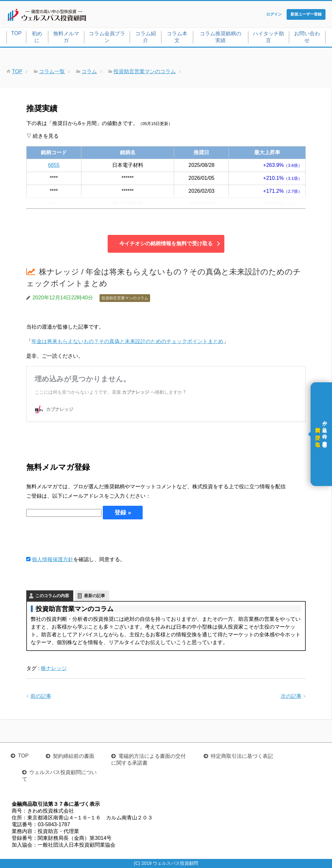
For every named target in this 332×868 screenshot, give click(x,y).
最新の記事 (95, 596)
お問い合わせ (307, 37)
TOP (16, 33)
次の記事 (291, 696)
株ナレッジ (54, 668)
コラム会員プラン (107, 37)
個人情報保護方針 (53, 559)
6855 (54, 165)
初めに (37, 37)
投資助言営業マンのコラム (125, 298)
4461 (54, 204)
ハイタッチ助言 (268, 37)
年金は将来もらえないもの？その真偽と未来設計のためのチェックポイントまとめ (127, 341)
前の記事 (41, 696)
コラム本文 (177, 37)
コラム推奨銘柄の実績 (220, 37)
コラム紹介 (146, 37)
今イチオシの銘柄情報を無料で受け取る (166, 243)
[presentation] (76, 537)
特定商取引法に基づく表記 (242, 756)
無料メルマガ (66, 37)
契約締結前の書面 (74, 756)
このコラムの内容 (52, 596)
